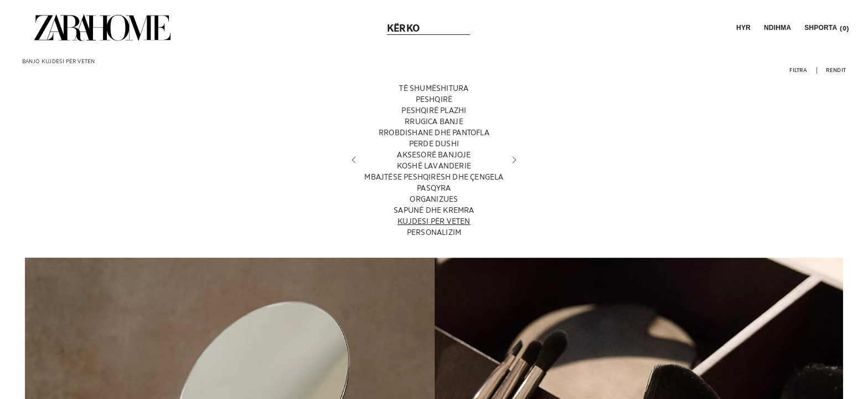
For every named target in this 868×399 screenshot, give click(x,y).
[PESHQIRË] (434, 99)
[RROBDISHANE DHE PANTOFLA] (434, 132)
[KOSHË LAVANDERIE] (434, 166)
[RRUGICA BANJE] (434, 121)
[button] (742, 28)
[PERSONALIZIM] (434, 232)
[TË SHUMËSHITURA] (434, 88)
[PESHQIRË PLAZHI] (434, 110)
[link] (102, 28)
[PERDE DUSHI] (434, 144)
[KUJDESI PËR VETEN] (434, 221)
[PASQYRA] (434, 188)
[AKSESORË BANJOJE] (434, 155)
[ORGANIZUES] (434, 199)
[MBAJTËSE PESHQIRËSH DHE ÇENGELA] (434, 177)
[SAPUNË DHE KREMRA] (434, 210)
